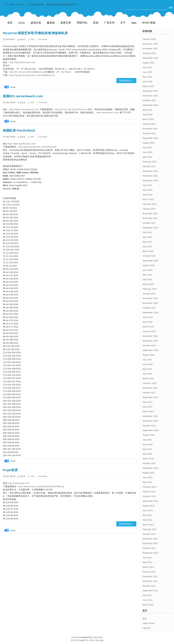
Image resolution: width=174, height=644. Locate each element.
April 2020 (147, 280)
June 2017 (148, 402)
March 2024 (148, 119)
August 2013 (149, 506)
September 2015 (151, 468)
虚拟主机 (36, 23)
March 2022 (148, 199)
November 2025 (150, 49)
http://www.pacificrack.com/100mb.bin (38, 147)
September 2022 (151, 181)
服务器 (51, 23)
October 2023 (149, 133)
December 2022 (150, 171)
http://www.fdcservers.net (22, 62)
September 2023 (151, 138)
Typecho (147, 628)
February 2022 (150, 204)
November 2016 (150, 421)
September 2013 (151, 501)
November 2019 (150, 303)
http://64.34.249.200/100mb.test (71, 109)
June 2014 (148, 477)
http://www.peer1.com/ (107, 112)
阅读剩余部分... (126, 81)
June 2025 (148, 72)
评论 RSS (89, 640)
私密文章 (66, 23)
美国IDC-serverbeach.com (23, 96)
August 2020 (149, 265)
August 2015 (149, 473)
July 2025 (147, 67)
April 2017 (147, 407)
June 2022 (148, 190)
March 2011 (148, 605)
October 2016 (149, 426)
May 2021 (147, 242)
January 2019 (149, 331)
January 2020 (149, 294)
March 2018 (148, 378)
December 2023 (150, 129)
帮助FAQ (82, 23)
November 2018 (150, 341)
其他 (96, 23)
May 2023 (147, 157)
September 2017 (151, 397)
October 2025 (149, 53)
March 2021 (148, 251)
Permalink (43, 39)
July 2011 (147, 595)
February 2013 (150, 529)
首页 (10, 23)
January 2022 (149, 209)
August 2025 (149, 63)
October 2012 (149, 548)
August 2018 (149, 355)
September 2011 (151, 591)
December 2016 (150, 416)
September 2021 (151, 228)
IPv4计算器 (149, 23)
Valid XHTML (149, 623)
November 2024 (150, 96)
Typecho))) (97, 637)
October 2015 (149, 463)
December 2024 (150, 91)
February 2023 (150, 162)
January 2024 (149, 124)
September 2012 (151, 553)
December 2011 (150, 576)
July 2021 (147, 232)
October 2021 (149, 223)
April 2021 (147, 247)
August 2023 (149, 143)
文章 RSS (75, 640)
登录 (145, 619)
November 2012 (150, 543)
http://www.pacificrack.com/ (22, 144)
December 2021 (150, 214)
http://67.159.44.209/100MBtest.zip (27, 72)
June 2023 (148, 152)
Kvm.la (75, 637)
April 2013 (147, 520)
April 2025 (147, 82)
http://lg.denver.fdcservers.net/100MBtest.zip (32, 75)
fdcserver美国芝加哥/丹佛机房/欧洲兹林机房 (35, 33)
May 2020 (147, 275)
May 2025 (147, 77)
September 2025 (151, 58)
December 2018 (150, 336)
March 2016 (148, 459)
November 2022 (150, 176)
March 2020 (148, 284)
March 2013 (148, 525)
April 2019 (147, 322)
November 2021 (150, 218)
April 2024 (147, 115)
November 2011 (150, 581)
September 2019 (151, 313)
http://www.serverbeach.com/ (24, 109)
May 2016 (147, 449)
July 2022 (147, 185)
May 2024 (147, 110)
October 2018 (149, 345)
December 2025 (150, 44)
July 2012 (147, 558)
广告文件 (109, 23)
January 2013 (149, 534)
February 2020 (150, 289)
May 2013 (147, 515)
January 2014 (149, 492)
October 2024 (149, 100)
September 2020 (151, 261)
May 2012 (147, 562)
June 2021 (148, 237)
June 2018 (148, 364)
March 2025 (148, 86)
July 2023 (147, 148)
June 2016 (148, 444)
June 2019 (148, 317)
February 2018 (150, 383)
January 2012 (149, 572)
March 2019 (148, 327)
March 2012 (148, 567)
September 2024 (151, 105)
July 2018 (147, 360)
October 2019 (149, 308)
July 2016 (147, 440)
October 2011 (149, 586)
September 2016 (151, 430)
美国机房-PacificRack (19, 130)
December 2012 (150, 539)
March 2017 (148, 411)
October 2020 (149, 256)
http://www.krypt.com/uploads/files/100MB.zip (41, 486)
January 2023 (149, 166)
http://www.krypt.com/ (19, 483)
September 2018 (151, 350)
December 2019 (150, 298)
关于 (123, 23)
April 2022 (147, 195)
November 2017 (150, 388)
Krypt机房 (10, 470)
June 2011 (148, 600)
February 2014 (150, 487)
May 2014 (147, 482)
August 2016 (149, 435)
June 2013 (148, 510)
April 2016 (147, 454)
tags (134, 23)
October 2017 (149, 393)
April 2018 (147, 374)
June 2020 (148, 270)
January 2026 (149, 39)
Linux (22, 23)
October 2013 (149, 496)
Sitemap (99, 640)
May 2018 (147, 369)
